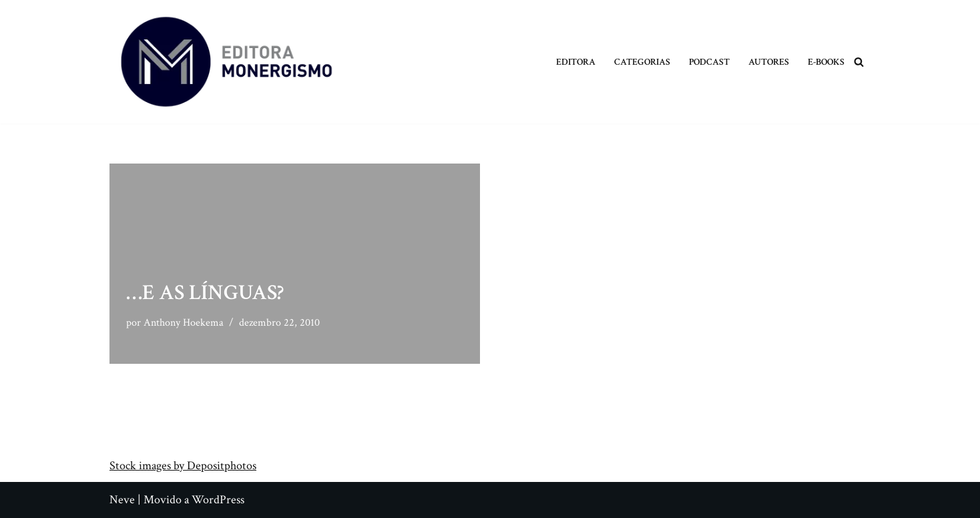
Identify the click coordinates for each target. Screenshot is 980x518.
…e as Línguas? (205, 293)
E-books (826, 62)
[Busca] (859, 62)
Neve (122, 500)
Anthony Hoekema (184, 323)
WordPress (218, 500)
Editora (576, 62)
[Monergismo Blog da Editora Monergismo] (226, 62)
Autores (769, 62)
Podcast (709, 62)
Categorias (642, 62)
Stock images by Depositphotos (183, 466)
